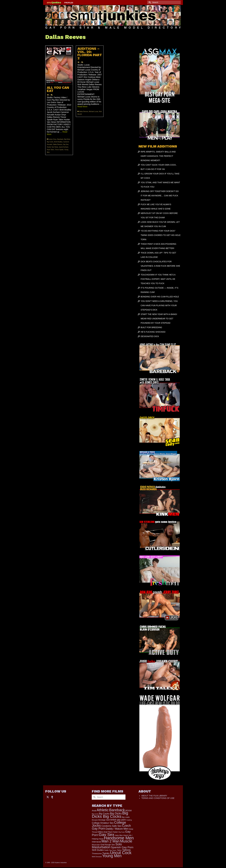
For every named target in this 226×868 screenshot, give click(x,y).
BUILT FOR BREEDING (151, 327)
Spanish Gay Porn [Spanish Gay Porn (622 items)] (122, 847)
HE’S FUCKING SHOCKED (153, 332)
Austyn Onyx (52, 139)
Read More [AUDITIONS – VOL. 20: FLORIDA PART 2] (82, 107)
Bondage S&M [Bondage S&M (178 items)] (104, 820)
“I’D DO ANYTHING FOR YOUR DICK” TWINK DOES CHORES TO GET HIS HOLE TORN (161, 235)
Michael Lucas (94, 112)
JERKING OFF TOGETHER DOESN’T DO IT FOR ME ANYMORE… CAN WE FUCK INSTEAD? (160, 196)
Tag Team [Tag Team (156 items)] (113, 850)
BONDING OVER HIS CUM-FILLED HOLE (160, 297)
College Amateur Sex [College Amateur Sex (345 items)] (103, 823)
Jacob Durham (64, 147)
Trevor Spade (59, 150)
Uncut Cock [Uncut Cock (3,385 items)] (121, 853)
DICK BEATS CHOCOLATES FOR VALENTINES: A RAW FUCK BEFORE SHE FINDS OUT (160, 266)
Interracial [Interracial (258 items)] (96, 842)
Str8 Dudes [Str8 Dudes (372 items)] (98, 850)
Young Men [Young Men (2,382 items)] (112, 856)
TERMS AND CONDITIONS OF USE (158, 798)
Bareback (60, 139)
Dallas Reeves (58, 144)
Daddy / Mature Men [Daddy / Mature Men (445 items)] (117, 829)
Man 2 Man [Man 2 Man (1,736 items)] (110, 841)
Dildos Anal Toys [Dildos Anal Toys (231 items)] (105, 832)
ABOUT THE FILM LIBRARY (154, 796)
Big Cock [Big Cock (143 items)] (95, 814)
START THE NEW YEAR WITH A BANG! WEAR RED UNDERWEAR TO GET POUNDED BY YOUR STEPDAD (159, 319)
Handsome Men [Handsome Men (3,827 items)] (119, 838)
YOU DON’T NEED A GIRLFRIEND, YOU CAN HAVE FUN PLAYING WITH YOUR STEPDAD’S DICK (159, 305)
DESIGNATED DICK (150, 336)
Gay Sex (66, 144)
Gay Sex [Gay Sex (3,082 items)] (107, 835)
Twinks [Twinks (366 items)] (106, 853)
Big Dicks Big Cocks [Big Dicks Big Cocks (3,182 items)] (110, 815)
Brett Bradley (58, 142)
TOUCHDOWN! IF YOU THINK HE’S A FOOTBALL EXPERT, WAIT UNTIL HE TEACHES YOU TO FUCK (158, 279)
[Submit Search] (149, 2)
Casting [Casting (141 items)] (129, 820)
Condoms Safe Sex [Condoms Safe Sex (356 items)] (111, 826)
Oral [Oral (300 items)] (102, 845)
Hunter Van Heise (52, 147)
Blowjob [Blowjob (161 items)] (95, 820)
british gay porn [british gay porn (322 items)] (118, 820)
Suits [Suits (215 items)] (106, 850)
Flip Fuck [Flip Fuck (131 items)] (121, 832)
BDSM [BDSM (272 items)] (128, 811)
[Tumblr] (52, 797)
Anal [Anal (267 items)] (94, 811)
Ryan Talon (50, 150)
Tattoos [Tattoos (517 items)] (126, 850)
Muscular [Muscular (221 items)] (96, 845)
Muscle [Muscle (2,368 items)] (126, 841)
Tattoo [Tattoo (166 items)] (119, 850)
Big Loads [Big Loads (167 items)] (126, 817)
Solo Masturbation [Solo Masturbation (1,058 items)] (107, 846)
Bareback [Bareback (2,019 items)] (117, 810)
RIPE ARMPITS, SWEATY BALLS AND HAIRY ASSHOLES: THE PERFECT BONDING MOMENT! (158, 156)
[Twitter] (48, 797)
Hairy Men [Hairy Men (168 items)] (119, 835)
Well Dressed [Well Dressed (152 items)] (97, 857)
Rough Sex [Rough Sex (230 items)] (110, 845)
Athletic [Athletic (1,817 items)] (103, 810)
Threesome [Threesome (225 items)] (97, 853)
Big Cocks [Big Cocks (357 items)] (104, 814)
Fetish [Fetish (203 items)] (115, 832)
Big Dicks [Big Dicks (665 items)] (116, 813)
